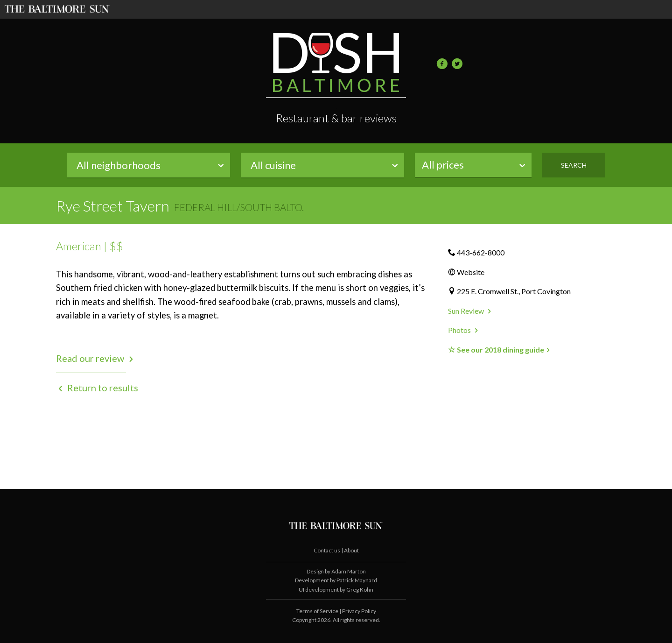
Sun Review (470, 311)
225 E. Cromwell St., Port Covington (514, 291)
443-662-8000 (481, 252)
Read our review (96, 358)
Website (471, 272)
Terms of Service (317, 611)
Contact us (327, 550)
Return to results (97, 388)
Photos (464, 330)
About (351, 550)
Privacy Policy (359, 611)
